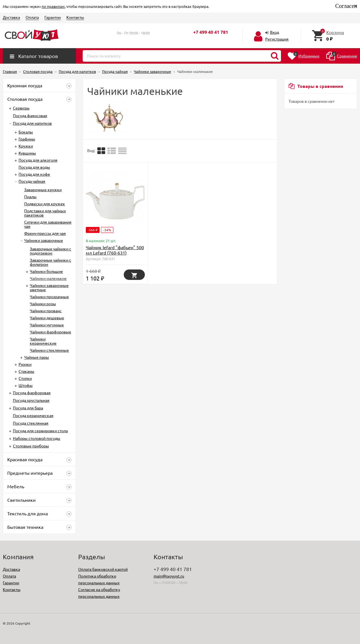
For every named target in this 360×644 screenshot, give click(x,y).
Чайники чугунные (47, 325)
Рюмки (25, 364)
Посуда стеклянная (31, 423)
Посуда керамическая (33, 415)
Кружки (26, 146)
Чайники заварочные (44, 240)
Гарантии (53, 17)
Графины (27, 139)
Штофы (26, 385)
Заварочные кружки (43, 190)
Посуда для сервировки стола (40, 431)
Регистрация (277, 39)
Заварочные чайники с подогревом (50, 251)
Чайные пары (37, 357)
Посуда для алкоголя (38, 160)
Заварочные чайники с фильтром (50, 262)
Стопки (25, 378)
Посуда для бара (28, 408)
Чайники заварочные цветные (49, 287)
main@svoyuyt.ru (169, 576)
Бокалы (26, 132)
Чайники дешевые (47, 318)
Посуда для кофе (34, 174)
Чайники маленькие (48, 278)
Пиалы (30, 197)
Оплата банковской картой (103, 569)
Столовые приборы (31, 446)
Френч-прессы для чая (45, 233)
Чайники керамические (43, 341)
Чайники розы (43, 304)
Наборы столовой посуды (37, 438)
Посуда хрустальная (31, 400)
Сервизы (21, 108)
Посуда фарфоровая (32, 393)
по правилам (53, 6)
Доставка (11, 17)
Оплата (32, 17)
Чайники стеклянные (49, 350)
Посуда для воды (34, 167)
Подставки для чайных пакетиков (45, 213)
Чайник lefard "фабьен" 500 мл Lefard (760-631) (115, 250)
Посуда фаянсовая (30, 115)
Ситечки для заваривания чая (48, 224)
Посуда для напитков (32, 123)
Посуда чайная (32, 181)
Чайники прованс (46, 311)
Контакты (75, 17)
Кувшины (27, 153)
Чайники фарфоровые (50, 332)
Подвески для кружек (45, 204)
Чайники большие (46, 271)
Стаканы (26, 371)
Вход (274, 32)
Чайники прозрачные (49, 297)
